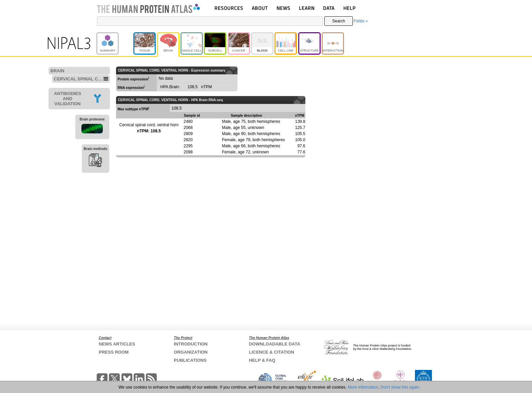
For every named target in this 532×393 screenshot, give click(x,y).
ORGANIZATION (191, 352)
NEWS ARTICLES (117, 344)
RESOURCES (229, 8)
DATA (329, 8)
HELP (349, 8)
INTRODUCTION (191, 344)
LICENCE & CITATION (272, 352)
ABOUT (260, 8)
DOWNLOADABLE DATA (275, 344)
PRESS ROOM (114, 352)
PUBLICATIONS (190, 360)
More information (363, 387)
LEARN (307, 8)
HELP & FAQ (262, 360)
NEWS (283, 8)
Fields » (361, 21)
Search (339, 21)
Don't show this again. (401, 387)
